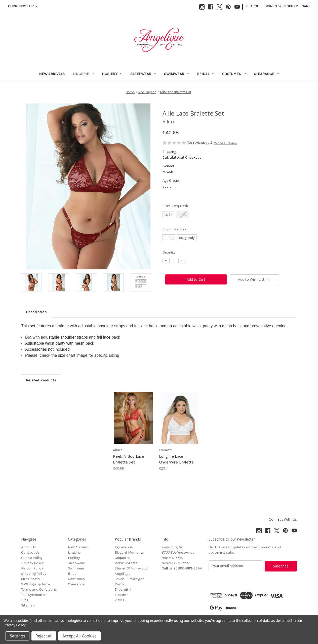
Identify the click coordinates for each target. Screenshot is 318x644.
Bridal (206, 74)
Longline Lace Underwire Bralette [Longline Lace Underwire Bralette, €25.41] (176, 459)
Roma (120, 584)
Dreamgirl (123, 589)
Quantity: (169, 252)
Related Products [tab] (41, 380)
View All (121, 600)
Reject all (44, 636)
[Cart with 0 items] (306, 6)
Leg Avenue (124, 547)
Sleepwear (143, 74)
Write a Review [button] (226, 143)
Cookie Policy (32, 558)
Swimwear (176, 74)
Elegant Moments (129, 552)
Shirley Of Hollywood (131, 568)
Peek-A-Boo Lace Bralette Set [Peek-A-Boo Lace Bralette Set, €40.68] (129, 459)
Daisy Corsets (126, 563)
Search (253, 6)
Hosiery (112, 74)
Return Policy (32, 568)
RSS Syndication (34, 595)
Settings (17, 636)
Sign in (271, 6)
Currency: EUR (23, 6)
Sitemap (28, 605)
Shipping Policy (34, 574)
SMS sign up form (35, 584)
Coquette (122, 558)
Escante (122, 595)
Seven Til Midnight (129, 579)
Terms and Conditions (39, 589)
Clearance (266, 74)
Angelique (123, 574)
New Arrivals (52, 74)
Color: (176, 229)
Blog (25, 600)
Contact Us (30, 552)
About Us (29, 547)
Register (290, 6)
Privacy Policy (32, 563)
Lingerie (83, 74)
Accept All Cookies (79, 636)
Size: (175, 206)
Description (36, 312)
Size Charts (30, 579)
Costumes (234, 74)
